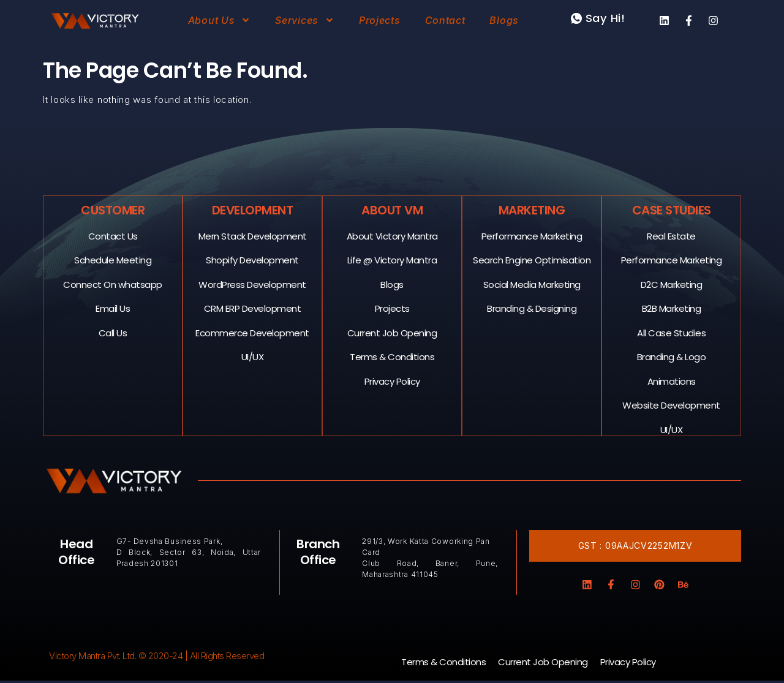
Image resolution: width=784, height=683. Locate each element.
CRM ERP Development (253, 308)
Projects (380, 20)
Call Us (113, 332)
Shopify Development (253, 259)
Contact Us (113, 236)
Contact (445, 20)
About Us (220, 20)
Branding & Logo (672, 356)
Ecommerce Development (253, 332)
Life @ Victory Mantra (392, 259)
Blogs (504, 20)
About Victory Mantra (392, 236)
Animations (672, 381)
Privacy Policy (392, 381)
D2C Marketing (672, 284)
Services (305, 20)
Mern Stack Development (253, 236)
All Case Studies (672, 332)
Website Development (672, 405)
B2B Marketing (672, 308)
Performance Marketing (532, 236)
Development (253, 209)
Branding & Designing (532, 308)
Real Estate (672, 236)
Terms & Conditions (393, 356)
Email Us (113, 308)
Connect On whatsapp (113, 284)
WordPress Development (253, 284)
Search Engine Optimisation (532, 259)
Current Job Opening (392, 332)
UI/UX (253, 356)
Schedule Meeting (113, 259)
